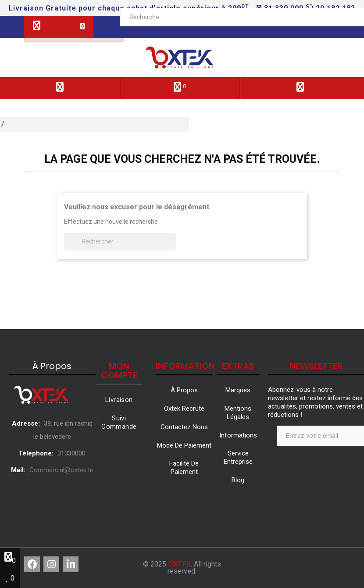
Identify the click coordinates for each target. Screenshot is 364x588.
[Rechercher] (120, 242)
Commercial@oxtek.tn (61, 470)
